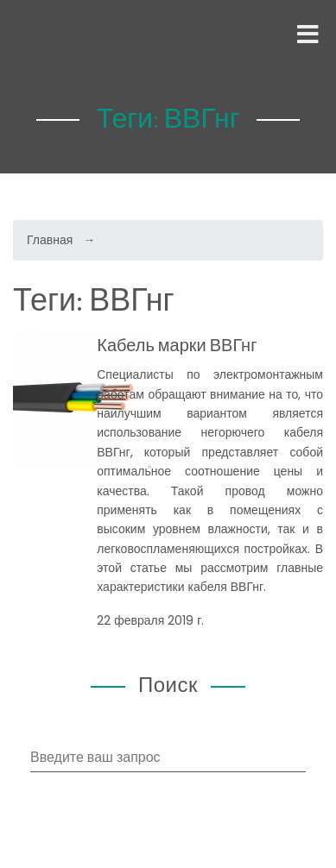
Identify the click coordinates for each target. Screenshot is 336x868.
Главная (50, 240)
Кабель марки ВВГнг (177, 344)
